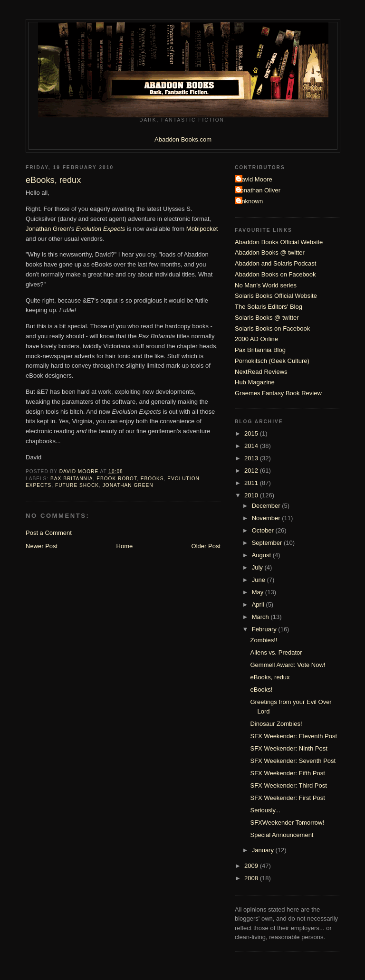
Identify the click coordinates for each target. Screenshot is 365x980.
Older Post (206, 546)
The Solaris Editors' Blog (269, 307)
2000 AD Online (256, 339)
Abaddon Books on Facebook (275, 274)
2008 (252, 878)
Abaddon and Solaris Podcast (275, 263)
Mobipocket (202, 229)
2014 (252, 446)
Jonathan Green (48, 229)
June (259, 580)
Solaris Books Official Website (276, 296)
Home (125, 546)
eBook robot (117, 479)
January (264, 850)
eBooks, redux (270, 677)
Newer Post (42, 546)
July (258, 567)
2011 (252, 483)
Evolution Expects (101, 229)
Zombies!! (264, 640)
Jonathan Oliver (259, 190)
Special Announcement (282, 835)
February (265, 629)
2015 (252, 433)
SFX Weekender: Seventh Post (293, 761)
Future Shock (77, 485)
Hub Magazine (255, 382)
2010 (252, 495)
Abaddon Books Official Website (279, 242)
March (261, 617)
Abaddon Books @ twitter (270, 252)
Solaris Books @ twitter (267, 318)
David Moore (255, 179)
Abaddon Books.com (183, 139)
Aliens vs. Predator (276, 652)
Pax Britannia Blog (260, 350)
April (259, 604)
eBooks (152, 479)
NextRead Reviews (261, 372)
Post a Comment (49, 533)
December (267, 506)
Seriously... (265, 810)
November (267, 518)
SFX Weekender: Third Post (288, 785)
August (262, 555)
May (259, 592)
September (268, 543)
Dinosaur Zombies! (276, 724)
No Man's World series (266, 285)
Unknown (250, 201)
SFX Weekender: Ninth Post (288, 748)
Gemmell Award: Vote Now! (288, 665)
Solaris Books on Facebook (272, 328)
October (264, 530)
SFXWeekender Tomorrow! (287, 823)
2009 (252, 866)
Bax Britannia (72, 479)
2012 (252, 471)
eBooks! (261, 690)
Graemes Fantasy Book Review (278, 393)
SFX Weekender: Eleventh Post (293, 736)
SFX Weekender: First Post (287, 798)
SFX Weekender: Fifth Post (287, 773)
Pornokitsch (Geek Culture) (272, 361)
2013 (252, 458)
